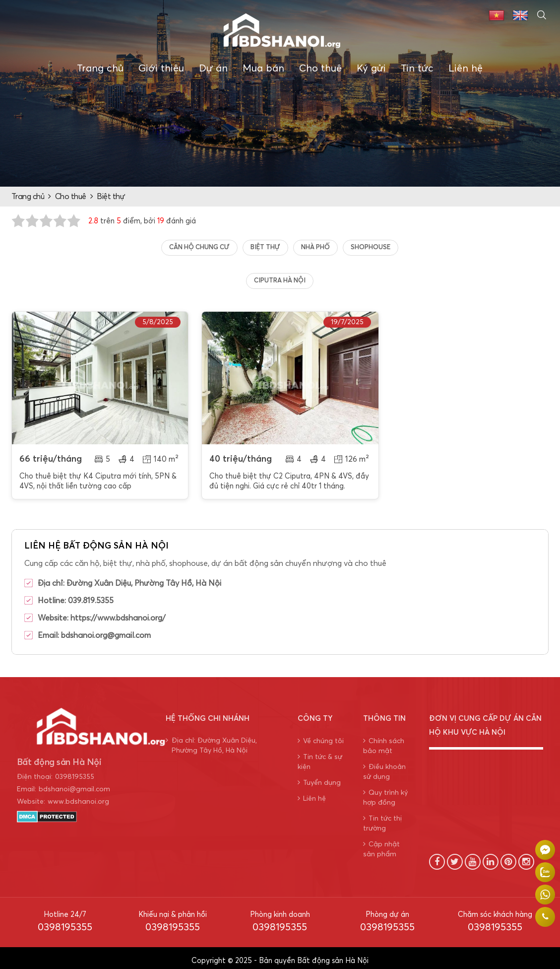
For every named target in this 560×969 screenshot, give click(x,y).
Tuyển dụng (319, 777)
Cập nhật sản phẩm (381, 844)
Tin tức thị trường (382, 818)
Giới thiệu (161, 69)
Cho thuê (320, 69)
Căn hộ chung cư (199, 247)
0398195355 (75, 771)
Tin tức (417, 69)
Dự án (213, 69)
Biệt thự (111, 197)
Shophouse (371, 247)
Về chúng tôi (321, 735)
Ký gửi (371, 69)
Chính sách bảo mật (384, 740)
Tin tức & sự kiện (320, 756)
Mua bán (263, 69)
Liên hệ (466, 69)
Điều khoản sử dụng (384, 766)
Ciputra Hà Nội (280, 281)
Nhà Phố (315, 247)
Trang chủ (100, 69)
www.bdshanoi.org (78, 796)
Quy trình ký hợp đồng (385, 792)
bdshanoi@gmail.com (74, 784)
